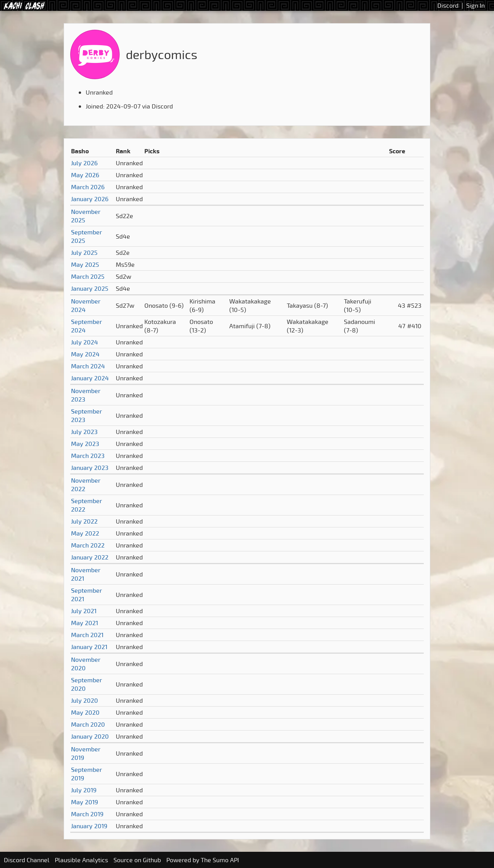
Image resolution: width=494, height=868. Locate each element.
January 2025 (90, 288)
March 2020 (88, 724)
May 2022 (85, 533)
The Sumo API (220, 860)
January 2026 (90, 199)
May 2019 (85, 802)
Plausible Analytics (81, 860)
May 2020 (85, 712)
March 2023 (88, 456)
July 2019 (84, 790)
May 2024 (85, 354)
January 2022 (90, 557)
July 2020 (85, 700)
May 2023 (85, 444)
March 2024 (88, 366)
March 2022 (88, 545)
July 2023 (84, 432)
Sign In (475, 5)
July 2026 (84, 163)
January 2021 (89, 647)
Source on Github (137, 860)
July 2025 (84, 253)
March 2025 (88, 276)
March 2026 (88, 187)
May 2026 (85, 175)
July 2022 (84, 521)
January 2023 (90, 468)
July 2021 (84, 611)
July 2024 (85, 342)
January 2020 (90, 736)
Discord (448, 5)
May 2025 (85, 264)
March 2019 (87, 814)
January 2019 (89, 826)
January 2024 (90, 378)
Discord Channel (27, 860)
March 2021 (87, 635)
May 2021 (85, 623)
